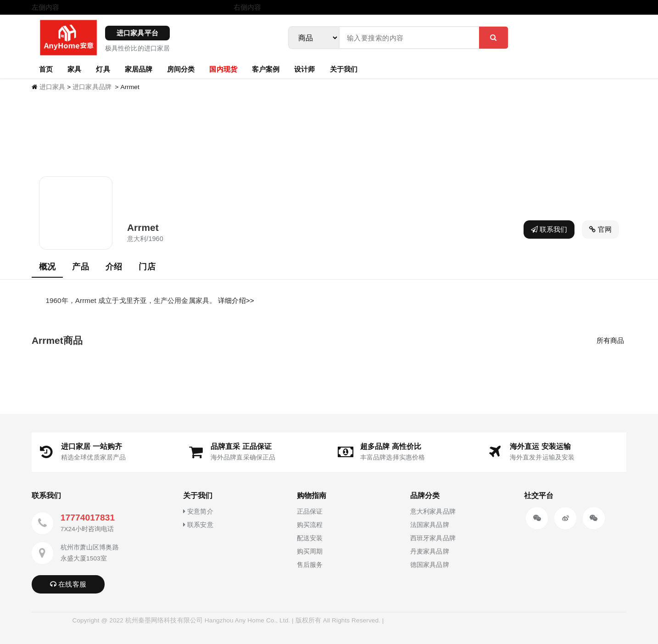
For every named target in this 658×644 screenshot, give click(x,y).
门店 (147, 267)
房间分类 (181, 69)
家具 (74, 69)
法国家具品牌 (430, 525)
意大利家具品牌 (433, 511)
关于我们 (344, 69)
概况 (47, 267)
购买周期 (310, 551)
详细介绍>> (236, 300)
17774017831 (88, 518)
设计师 (304, 69)
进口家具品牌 (92, 87)
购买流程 (310, 525)
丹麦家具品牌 (430, 551)
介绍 (114, 267)
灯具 (103, 69)
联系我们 (549, 229)
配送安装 (310, 538)
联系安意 (198, 525)
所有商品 (610, 340)
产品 (80, 267)
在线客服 (68, 584)
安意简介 (198, 511)
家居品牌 (139, 69)
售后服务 (310, 565)
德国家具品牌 (430, 565)
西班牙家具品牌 (433, 538)
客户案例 (266, 69)
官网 (600, 229)
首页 (46, 69)
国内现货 (223, 69)
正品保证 (310, 511)
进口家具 (52, 87)
